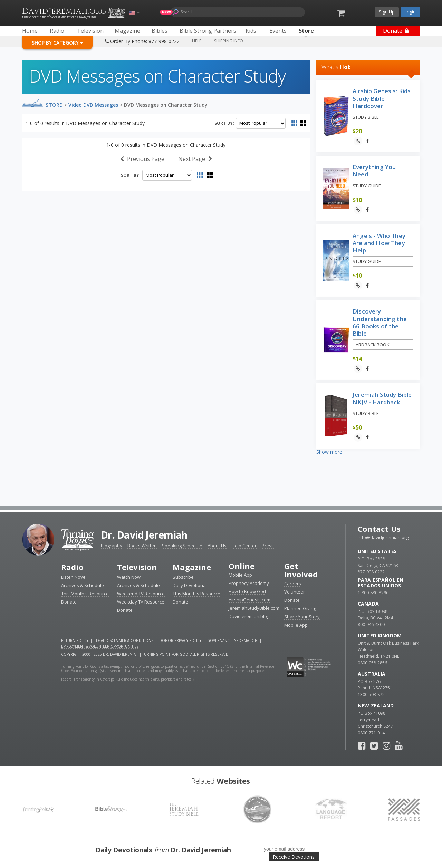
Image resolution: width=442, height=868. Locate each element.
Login (410, 12)
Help (197, 41)
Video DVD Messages (93, 105)
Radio (72, 567)
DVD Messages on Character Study (166, 105)
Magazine (192, 567)
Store (54, 105)
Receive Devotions (294, 857)
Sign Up (387, 12)
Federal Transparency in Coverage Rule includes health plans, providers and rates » (128, 679)
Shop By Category (57, 43)
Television (137, 567)
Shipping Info (229, 41)
